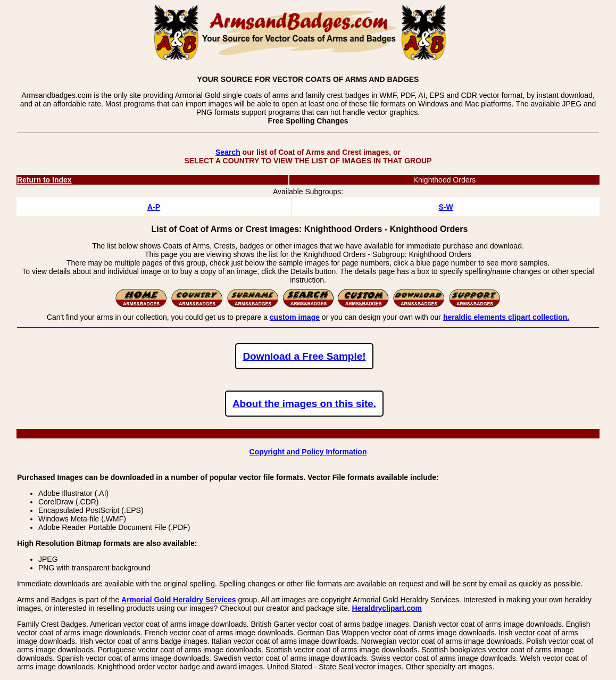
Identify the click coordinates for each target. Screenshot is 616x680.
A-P (154, 207)
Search (228, 152)
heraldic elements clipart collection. (506, 317)
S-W (446, 207)
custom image (295, 317)
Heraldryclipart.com (387, 608)
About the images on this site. (304, 404)
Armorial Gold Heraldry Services (179, 600)
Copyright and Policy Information (308, 452)
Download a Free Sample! (304, 356)
